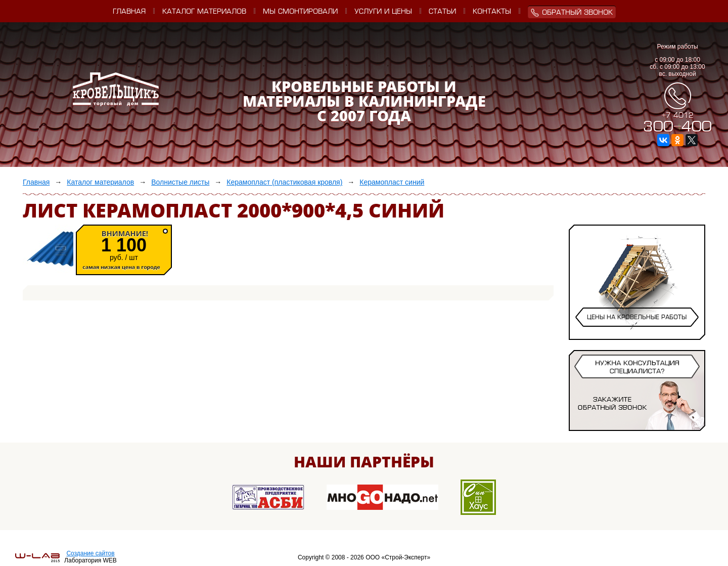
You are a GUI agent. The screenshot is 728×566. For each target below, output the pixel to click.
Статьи (442, 12)
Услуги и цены (383, 12)
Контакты (492, 12)
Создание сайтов (90, 553)
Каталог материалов (204, 12)
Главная (129, 12)
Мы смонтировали (300, 12)
